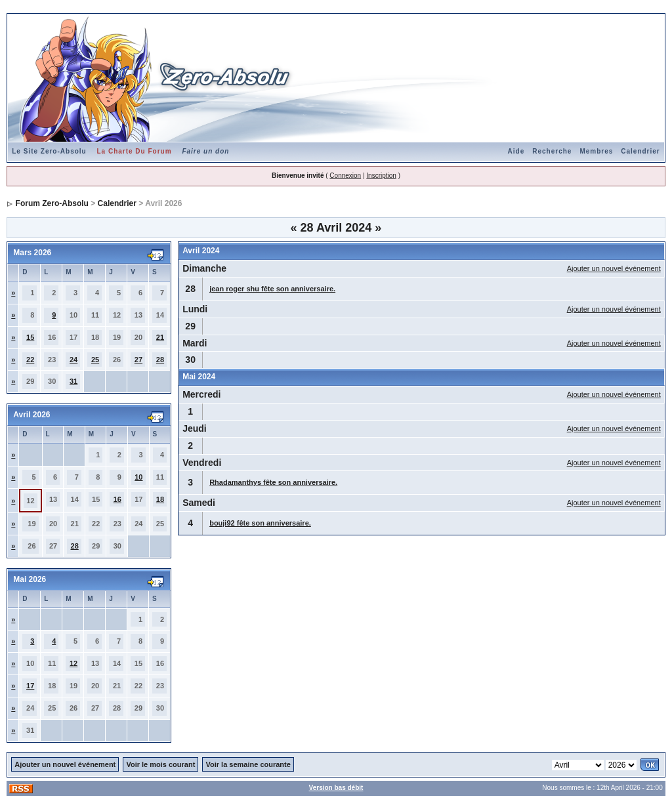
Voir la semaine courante (248, 764)
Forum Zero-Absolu (52, 203)
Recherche (552, 151)
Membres (596, 151)
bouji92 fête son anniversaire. (260, 523)
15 (30, 337)
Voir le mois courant (160, 764)
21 (160, 337)
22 (30, 360)
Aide (516, 151)
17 (30, 686)
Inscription (381, 176)
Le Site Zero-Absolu (49, 151)
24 (73, 360)
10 (138, 477)
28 (160, 360)
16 (117, 499)
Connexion (345, 176)
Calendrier (640, 151)
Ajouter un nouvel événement (614, 268)
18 (160, 499)
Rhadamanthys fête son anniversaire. (273, 482)
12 (73, 663)
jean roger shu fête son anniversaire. (272, 289)
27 (138, 360)
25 (95, 360)
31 (73, 381)
